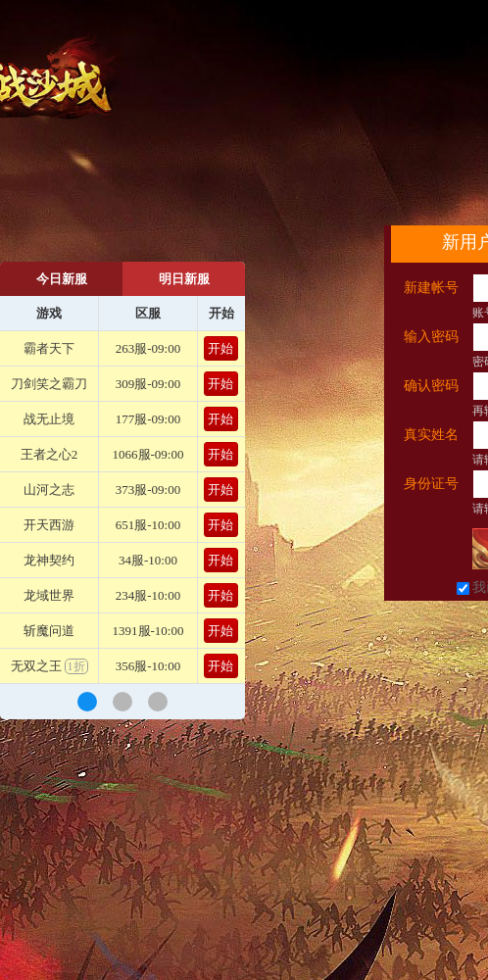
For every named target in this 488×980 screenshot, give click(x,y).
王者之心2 (49, 454)
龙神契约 (49, 560)
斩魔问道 (49, 631)
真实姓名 (431, 435)
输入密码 (431, 337)
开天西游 (49, 525)
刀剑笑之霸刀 (49, 384)
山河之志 (49, 490)
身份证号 (431, 484)
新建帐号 (431, 288)
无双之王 (49, 666)
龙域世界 (49, 595)
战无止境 (49, 419)
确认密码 (431, 386)
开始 (220, 348)
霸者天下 (49, 348)
